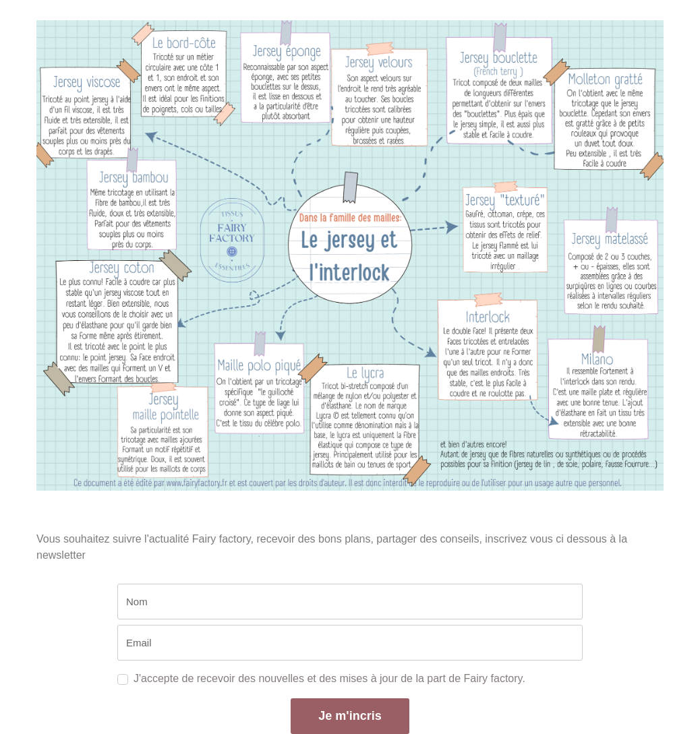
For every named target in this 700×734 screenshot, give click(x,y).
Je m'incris (350, 716)
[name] (350, 602)
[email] (350, 643)
